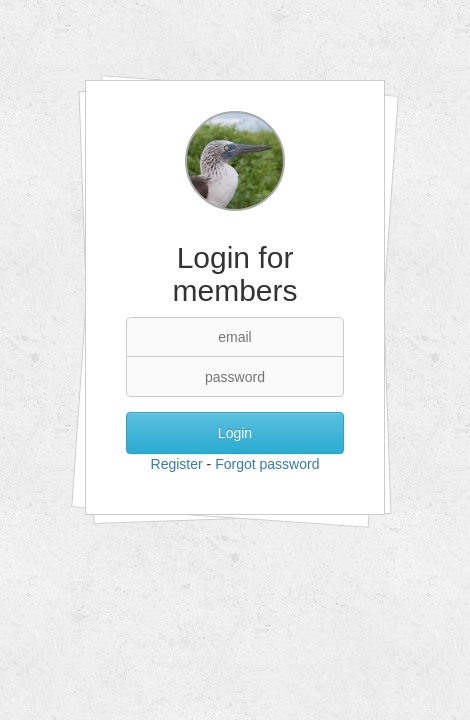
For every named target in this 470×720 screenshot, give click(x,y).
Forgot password (267, 464)
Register (177, 464)
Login (235, 433)
